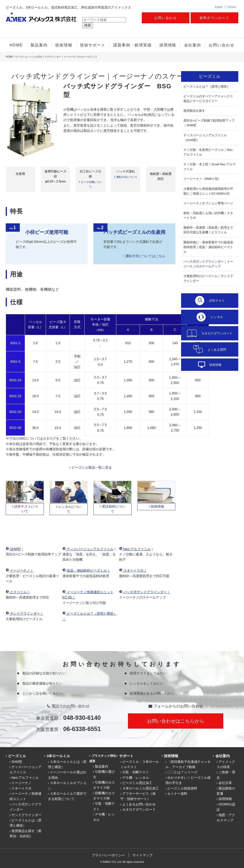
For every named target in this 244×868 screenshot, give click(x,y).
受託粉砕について (114, 509)
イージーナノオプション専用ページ (208, 203)
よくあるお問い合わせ (139, 804)
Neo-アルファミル (25, 778)
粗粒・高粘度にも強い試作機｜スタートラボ (208, 216)
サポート (126, 756)
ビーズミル (21, 57)
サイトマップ (143, 855)
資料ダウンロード (214, 18)
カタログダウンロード (139, 809)
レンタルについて (70, 509)
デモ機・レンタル (136, 778)
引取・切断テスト (136, 772)
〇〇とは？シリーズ (182, 772)
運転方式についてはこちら (145, 256)
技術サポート (93, 45)
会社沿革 (225, 783)
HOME (16, 45)
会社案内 (193, 45)
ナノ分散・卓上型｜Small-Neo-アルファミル (210, 167)
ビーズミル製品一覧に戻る (92, 467)
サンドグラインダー (26, 815)
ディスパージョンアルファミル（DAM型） (205, 138)
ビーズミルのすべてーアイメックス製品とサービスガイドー (208, 99)
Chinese (232, 7)
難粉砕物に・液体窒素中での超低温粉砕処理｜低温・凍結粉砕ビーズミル (208, 247)
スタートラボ (21, 788)
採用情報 (168, 45)
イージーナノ (21, 783)
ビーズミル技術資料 (182, 788)
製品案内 (39, 45)
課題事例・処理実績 (132, 45)
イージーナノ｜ (21, 570)
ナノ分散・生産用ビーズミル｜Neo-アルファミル (208, 152)
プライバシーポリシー (108, 855)
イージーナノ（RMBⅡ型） (202, 179)
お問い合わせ (166, 18)
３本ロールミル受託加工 (141, 788)
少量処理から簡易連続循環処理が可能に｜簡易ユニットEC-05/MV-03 (208, 191)
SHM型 (17, 762)
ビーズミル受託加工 (137, 783)
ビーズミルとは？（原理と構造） (207, 87)
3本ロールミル (58, 756)
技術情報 (64, 45)
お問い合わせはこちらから (176, 721)
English (219, 7)
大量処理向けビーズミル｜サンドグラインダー (208, 279)
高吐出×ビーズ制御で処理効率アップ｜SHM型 (209, 123)
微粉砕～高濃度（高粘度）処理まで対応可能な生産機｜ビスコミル (208, 230)
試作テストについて (26, 509)
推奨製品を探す (194, 111)
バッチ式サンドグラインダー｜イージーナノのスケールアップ (208, 264)
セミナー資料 (177, 794)
